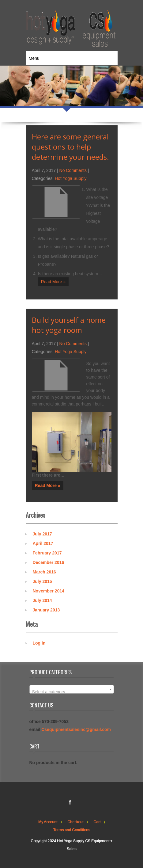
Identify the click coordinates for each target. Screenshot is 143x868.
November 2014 (49, 591)
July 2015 (42, 581)
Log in (39, 643)
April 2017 (43, 543)
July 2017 (42, 534)
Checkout (75, 822)
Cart (97, 822)
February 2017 (47, 553)
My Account (48, 822)
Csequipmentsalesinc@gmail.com (76, 729)
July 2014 (42, 600)
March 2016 (44, 572)
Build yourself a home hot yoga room (69, 325)
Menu (34, 58)
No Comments (73, 170)
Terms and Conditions (72, 830)
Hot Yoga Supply (71, 178)
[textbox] (72, 692)
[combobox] (72, 689)
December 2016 (49, 562)
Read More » (53, 282)
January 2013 (46, 610)
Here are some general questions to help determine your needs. (70, 147)
